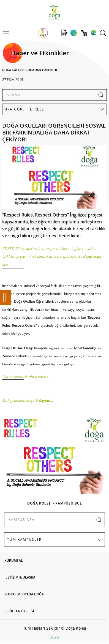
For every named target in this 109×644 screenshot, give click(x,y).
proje (21, 256)
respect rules (32, 249)
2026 (54, 637)
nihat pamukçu (40, 256)
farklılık (8, 256)
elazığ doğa (92, 256)
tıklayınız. (44, 400)
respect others (57, 249)
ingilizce (78, 249)
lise (5, 264)
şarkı (90, 249)
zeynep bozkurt (67, 256)
